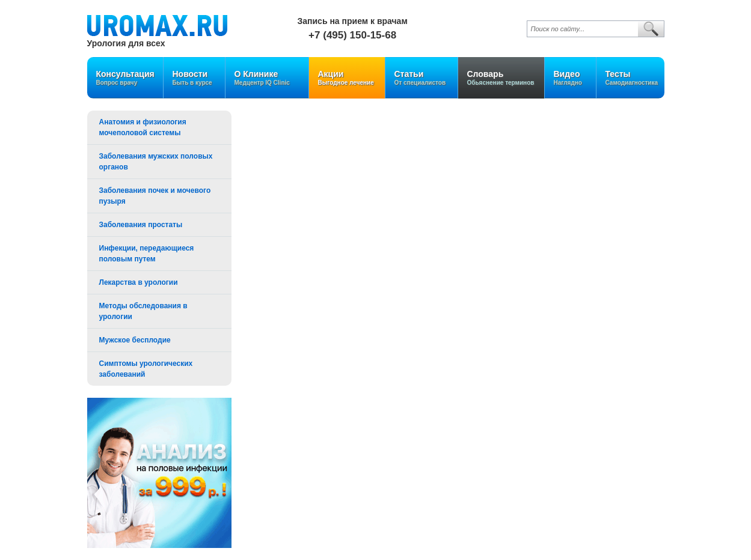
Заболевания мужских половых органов (156, 162)
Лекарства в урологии (139, 282)
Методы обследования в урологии (143, 311)
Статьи (421, 78)
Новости (194, 78)
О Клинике (267, 78)
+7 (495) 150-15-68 (352, 35)
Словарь (501, 78)
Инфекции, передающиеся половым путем (147, 254)
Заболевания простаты (141, 225)
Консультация (125, 78)
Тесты (632, 78)
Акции (347, 78)
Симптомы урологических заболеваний (146, 369)
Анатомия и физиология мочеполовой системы (143, 127)
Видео (570, 78)
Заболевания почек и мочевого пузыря (155, 196)
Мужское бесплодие (135, 340)
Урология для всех (126, 43)
